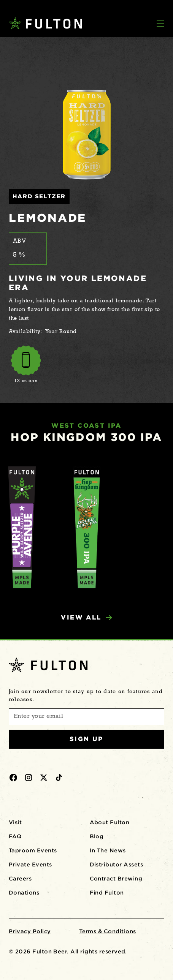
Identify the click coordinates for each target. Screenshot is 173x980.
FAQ (15, 836)
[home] (42, 23)
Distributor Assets (117, 865)
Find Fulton (107, 893)
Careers (20, 879)
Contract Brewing (116, 879)
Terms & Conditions (108, 931)
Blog (97, 836)
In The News (108, 850)
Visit (15, 822)
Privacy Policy (30, 931)
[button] (160, 24)
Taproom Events (33, 850)
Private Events (30, 865)
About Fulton (110, 822)
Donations (24, 893)
